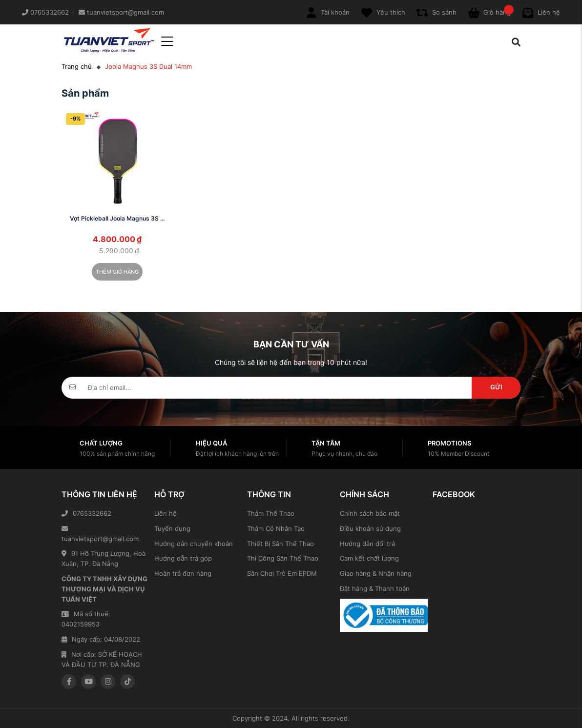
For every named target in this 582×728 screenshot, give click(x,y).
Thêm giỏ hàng (117, 272)
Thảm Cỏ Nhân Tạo (276, 528)
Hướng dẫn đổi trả (367, 544)
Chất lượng (101, 443)
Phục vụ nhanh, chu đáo (344, 454)
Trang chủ (77, 66)
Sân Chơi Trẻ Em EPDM (282, 573)
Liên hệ (166, 513)
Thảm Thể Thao (271, 513)
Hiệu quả (211, 443)
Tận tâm (326, 443)
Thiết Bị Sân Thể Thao (281, 544)
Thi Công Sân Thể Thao (283, 558)
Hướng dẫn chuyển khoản (194, 544)
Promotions (449, 443)
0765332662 (86, 513)
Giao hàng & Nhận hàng (376, 573)
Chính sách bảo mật (370, 513)
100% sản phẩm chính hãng (117, 454)
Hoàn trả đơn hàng (183, 573)
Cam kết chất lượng (369, 558)
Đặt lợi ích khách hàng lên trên (237, 454)
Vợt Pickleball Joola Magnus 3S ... (117, 218)
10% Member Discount (458, 454)
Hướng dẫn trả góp (183, 558)
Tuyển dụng (172, 528)
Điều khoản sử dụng (370, 528)
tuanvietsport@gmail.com (100, 534)
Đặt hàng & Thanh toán (375, 588)
